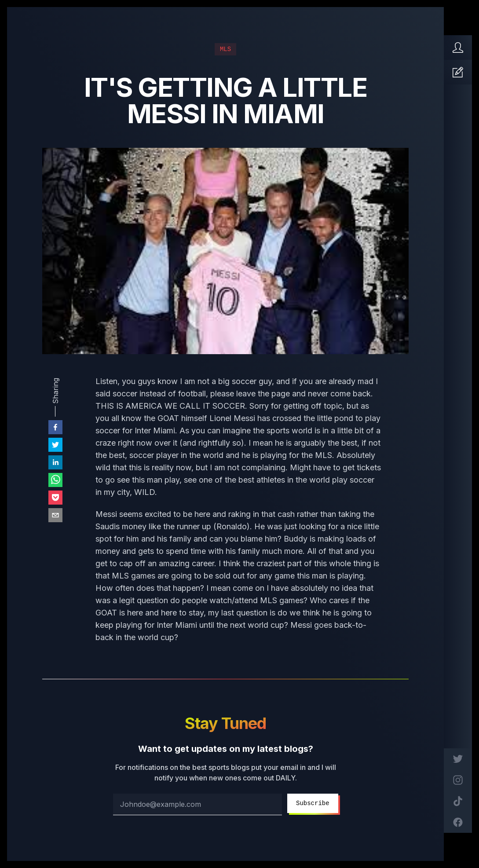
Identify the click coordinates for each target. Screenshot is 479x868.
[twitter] (55, 445)
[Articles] (458, 72)
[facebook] (55, 427)
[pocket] (55, 498)
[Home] (458, 48)
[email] (55, 515)
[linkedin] (55, 462)
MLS (225, 49)
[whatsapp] (55, 480)
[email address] (197, 804)
